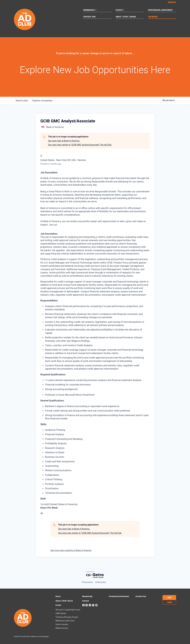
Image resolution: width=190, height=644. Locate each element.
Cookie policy (100, 582)
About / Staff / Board (126, 17)
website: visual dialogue (40, 636)
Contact (172, 2)
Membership (90, 10)
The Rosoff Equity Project (67, 617)
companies (43, 101)
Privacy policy (87, 582)
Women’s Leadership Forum (68, 609)
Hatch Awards (62, 624)
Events (120, 10)
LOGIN (169, 602)
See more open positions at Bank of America (71, 550)
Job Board (153, 17)
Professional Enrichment (160, 10)
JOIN (169, 597)
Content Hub (89, 17)
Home (58, 596)
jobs (22, 101)
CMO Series (61, 613)
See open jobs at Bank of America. (64, 141)
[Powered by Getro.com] (95, 575)
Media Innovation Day (65, 620)
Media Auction (62, 628)
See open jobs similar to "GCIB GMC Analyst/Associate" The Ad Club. (80, 145)
